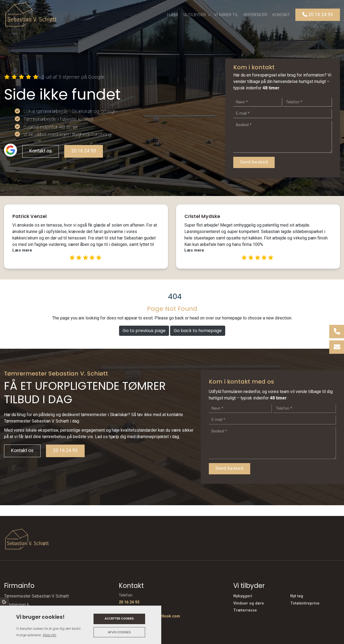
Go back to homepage (198, 331)
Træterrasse (245, 610)
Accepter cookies (119, 619)
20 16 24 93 (84, 151)
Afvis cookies (119, 632)
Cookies (4, 602)
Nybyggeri (243, 596)
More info (49, 635)
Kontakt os (41, 151)
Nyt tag (297, 596)
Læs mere (22, 250)
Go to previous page (144, 331)
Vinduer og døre (249, 603)
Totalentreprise (305, 603)
